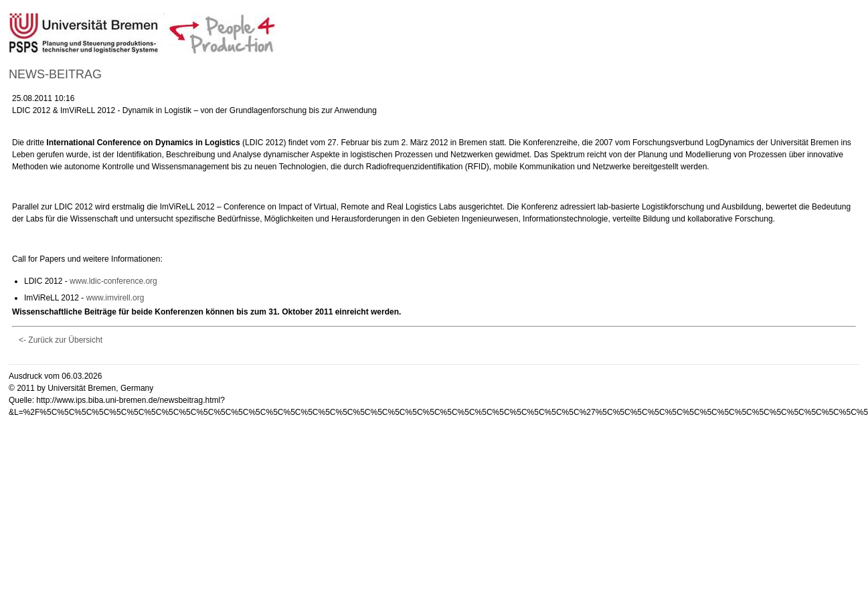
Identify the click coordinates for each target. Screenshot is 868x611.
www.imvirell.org (115, 298)
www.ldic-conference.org (113, 281)
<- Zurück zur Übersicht (61, 340)
